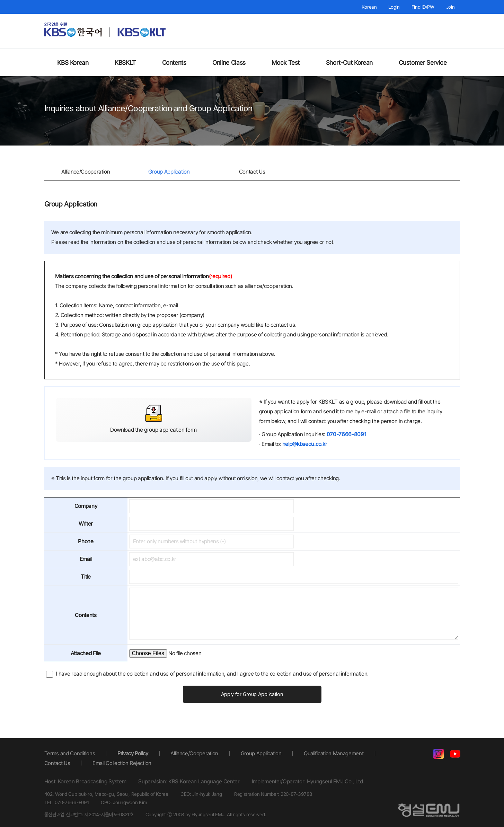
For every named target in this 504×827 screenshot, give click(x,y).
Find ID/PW (423, 7)
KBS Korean (73, 63)
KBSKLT (125, 63)
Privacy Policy (134, 753)
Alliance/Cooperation (86, 172)
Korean (369, 7)
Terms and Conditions (70, 753)
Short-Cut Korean (349, 63)
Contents (174, 63)
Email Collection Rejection (122, 762)
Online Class (229, 63)
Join (450, 7)
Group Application (169, 172)
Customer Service (423, 63)
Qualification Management (338, 753)
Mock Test (286, 63)
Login (394, 7)
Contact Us (252, 172)
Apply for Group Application (252, 694)
